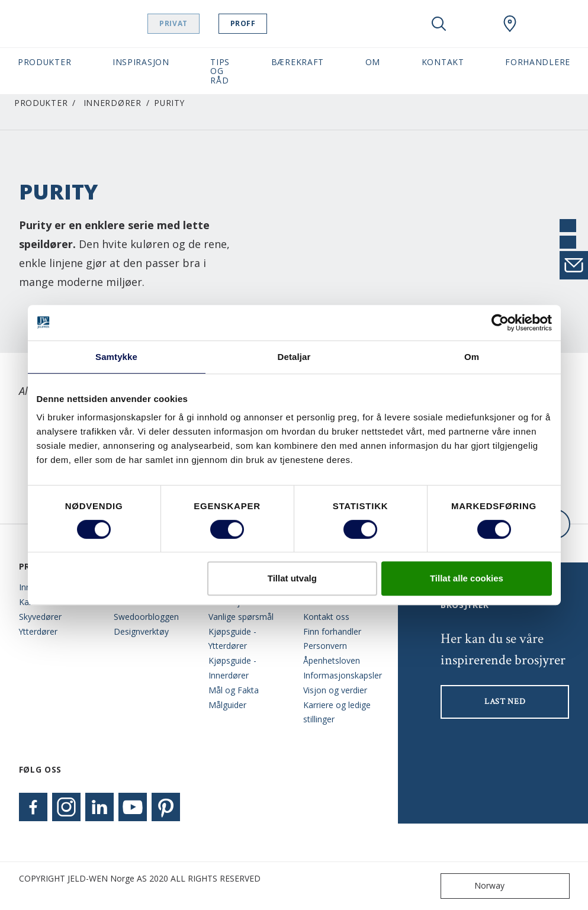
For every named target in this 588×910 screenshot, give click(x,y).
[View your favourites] (474, 24)
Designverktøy (141, 631)
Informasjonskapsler (342, 675)
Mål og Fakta (234, 690)
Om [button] (373, 62)
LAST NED (505, 702)
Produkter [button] (44, 62)
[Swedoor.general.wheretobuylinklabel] (510, 24)
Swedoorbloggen (146, 617)
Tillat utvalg (292, 578)
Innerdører (113, 103)
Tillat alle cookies (467, 578)
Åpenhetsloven (332, 660)
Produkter (41, 103)
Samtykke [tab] (116, 357)
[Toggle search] (439, 24)
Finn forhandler (332, 631)
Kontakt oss (326, 617)
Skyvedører (40, 617)
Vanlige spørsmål (241, 617)
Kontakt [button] (443, 62)
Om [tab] (472, 357)
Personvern (325, 646)
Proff (273, 23)
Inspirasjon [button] (141, 62)
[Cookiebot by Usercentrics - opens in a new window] (500, 323)
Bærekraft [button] (298, 62)
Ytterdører (38, 631)
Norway (475, 886)
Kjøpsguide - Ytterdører (232, 639)
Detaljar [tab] (294, 357)
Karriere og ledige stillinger (337, 712)
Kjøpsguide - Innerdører (232, 668)
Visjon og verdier (335, 690)
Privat (204, 23)
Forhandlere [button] (538, 62)
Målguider (227, 705)
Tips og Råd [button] (220, 71)
